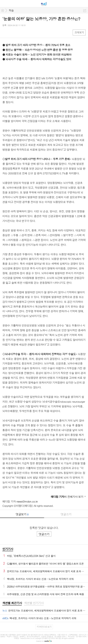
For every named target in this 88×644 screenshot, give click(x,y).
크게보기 (79, 32)
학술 (11, 10)
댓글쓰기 (66, 514)
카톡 (18, 32)
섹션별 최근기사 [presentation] (12, 603)
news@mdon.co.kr (27, 501)
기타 (24, 32)
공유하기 (85, 11)
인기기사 (8, 549)
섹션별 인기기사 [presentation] (34, 603)
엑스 (11, 32)
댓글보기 (22, 514)
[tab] (12, 603)
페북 (5, 32)
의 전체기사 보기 (67, 497)
